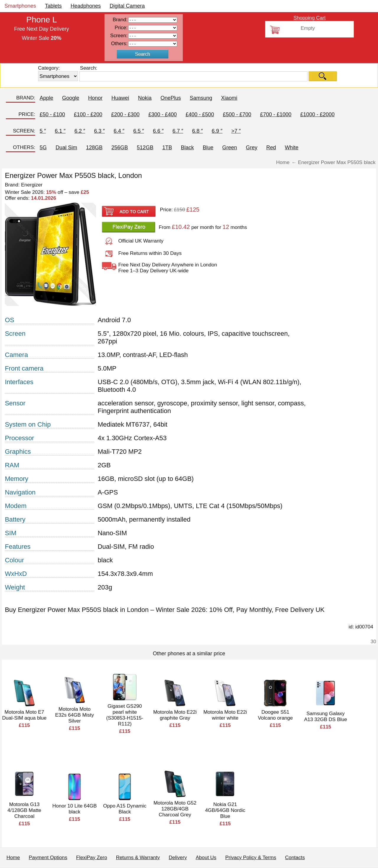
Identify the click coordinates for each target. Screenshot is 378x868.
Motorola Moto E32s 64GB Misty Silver (75, 715)
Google (71, 98)
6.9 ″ (217, 131)
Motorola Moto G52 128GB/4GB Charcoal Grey (175, 809)
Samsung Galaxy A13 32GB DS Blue (326, 716)
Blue (208, 148)
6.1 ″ (60, 131)
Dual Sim (66, 148)
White (292, 148)
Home (13, 858)
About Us (206, 858)
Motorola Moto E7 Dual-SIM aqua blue (24, 715)
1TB (167, 148)
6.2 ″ (80, 131)
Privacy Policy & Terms (251, 858)
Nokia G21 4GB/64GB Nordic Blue (225, 810)
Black (187, 148)
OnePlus (171, 98)
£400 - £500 (200, 114)
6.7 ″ (178, 131)
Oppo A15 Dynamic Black (125, 809)
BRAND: (26, 98)
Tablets (53, 6)
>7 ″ (236, 131)
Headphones (86, 6)
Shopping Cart (310, 18)
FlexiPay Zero (92, 858)
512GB (145, 148)
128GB (94, 148)
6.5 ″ (139, 131)
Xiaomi (229, 98)
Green (229, 148)
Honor (95, 98)
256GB (120, 148)
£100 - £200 (88, 114)
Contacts (295, 858)
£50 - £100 (52, 114)
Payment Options (48, 858)
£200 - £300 (125, 114)
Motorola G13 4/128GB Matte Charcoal (24, 810)
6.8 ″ (197, 131)
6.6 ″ (158, 131)
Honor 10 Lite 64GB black (74, 809)
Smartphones (20, 6)
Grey (251, 148)
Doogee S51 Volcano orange (275, 715)
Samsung (201, 98)
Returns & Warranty (138, 858)
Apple (46, 98)
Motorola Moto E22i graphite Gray (175, 715)
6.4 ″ (119, 131)
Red (271, 148)
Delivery (178, 858)
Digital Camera (127, 6)
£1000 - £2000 (317, 114)
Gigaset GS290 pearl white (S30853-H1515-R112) (125, 715)
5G (43, 148)
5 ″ (43, 131)
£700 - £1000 (276, 114)
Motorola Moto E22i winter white (225, 715)
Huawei (120, 98)
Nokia (145, 98)
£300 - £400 (162, 114)
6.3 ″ (99, 131)
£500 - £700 (237, 114)
